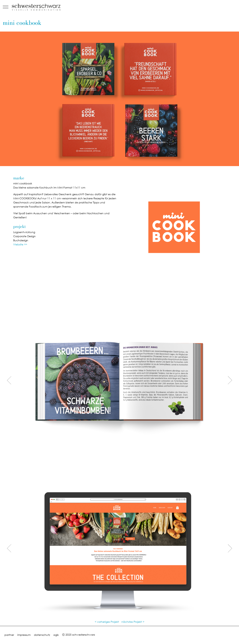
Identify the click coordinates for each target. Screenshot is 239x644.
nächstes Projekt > (133, 622)
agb (56, 635)
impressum (24, 635)
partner (9, 635)
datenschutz (42, 635)
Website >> (20, 244)
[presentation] (9, 381)
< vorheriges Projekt (107, 622)
